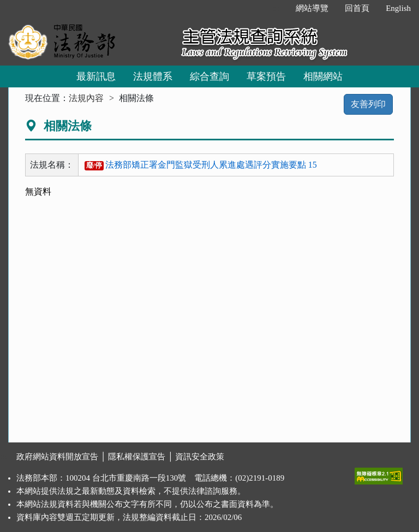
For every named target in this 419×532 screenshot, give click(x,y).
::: (276, 8)
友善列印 (368, 104)
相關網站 (323, 76)
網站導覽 (312, 8)
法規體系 (153, 76)
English (398, 8)
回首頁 (357, 8)
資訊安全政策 (200, 457)
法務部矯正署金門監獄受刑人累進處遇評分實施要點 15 (201, 165)
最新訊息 (96, 76)
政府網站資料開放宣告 (57, 457)
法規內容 (86, 98)
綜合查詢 (209, 76)
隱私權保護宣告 (137, 457)
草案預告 (266, 76)
